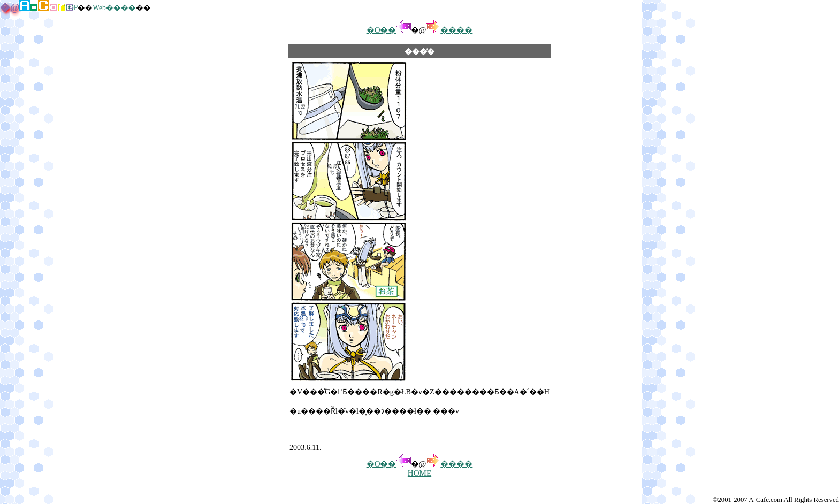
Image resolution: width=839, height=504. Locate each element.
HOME (419, 473)
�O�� (389, 30)
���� (449, 30)
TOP (71, 8)
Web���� (114, 8)
